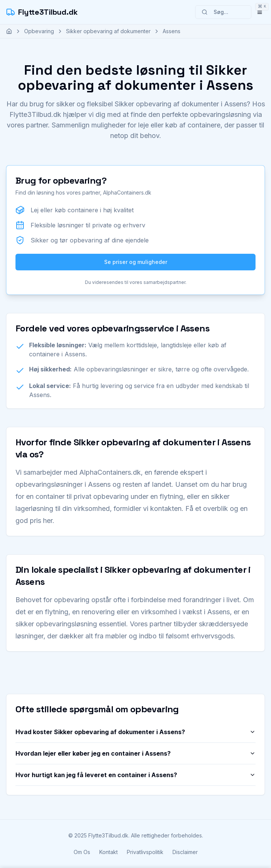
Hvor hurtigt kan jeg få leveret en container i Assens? (135, 775)
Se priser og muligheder (136, 262)
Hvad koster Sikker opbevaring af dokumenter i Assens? (135, 732)
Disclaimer (185, 852)
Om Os (82, 852)
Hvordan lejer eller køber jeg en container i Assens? (135, 753)
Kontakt (109, 852)
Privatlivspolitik (145, 852)
